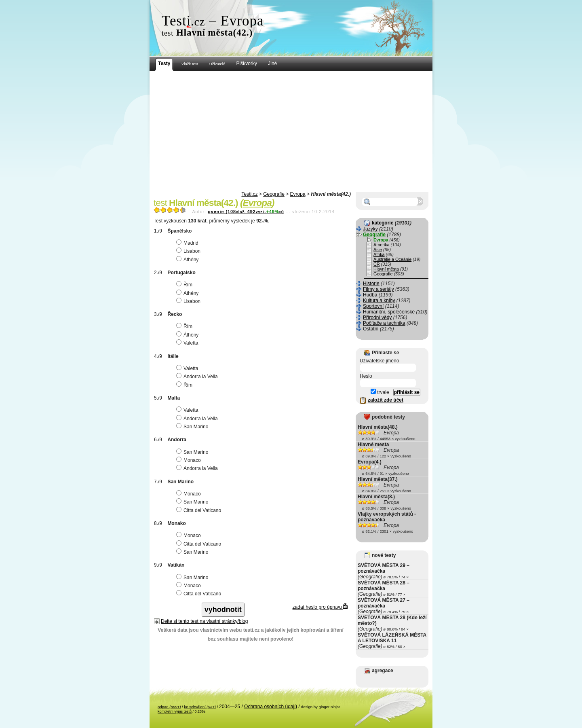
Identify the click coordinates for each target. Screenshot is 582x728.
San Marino (193, 427)
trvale (380, 392)
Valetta (188, 343)
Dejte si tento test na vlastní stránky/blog (204, 621)
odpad (169, 707)
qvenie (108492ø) (246, 212)
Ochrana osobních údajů (271, 707)
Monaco (190, 460)
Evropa (298, 194)
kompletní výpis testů (175, 711)
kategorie (383, 223)
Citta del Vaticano (200, 510)
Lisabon (189, 251)
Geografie (274, 194)
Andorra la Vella (198, 377)
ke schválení (200, 707)
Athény (188, 260)
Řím (185, 285)
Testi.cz (249, 194)
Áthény (188, 335)
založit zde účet (386, 400)
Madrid (188, 243)
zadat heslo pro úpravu (320, 607)
